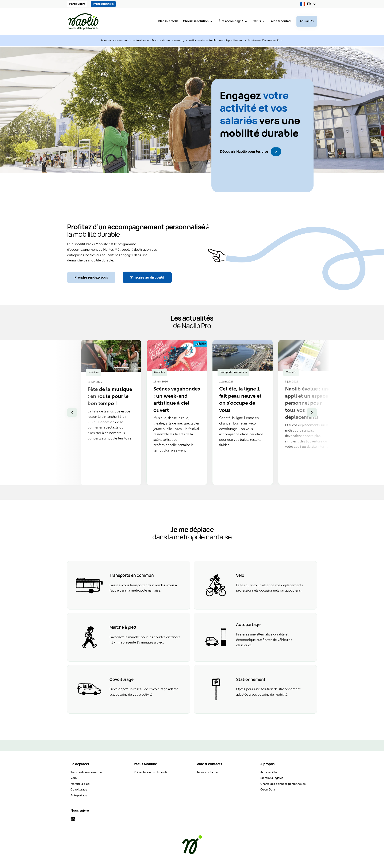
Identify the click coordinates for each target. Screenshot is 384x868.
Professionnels (103, 4)
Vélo (74, 778)
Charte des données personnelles (283, 784)
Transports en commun (86, 772)
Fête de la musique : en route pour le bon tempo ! (110, 396)
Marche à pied (80, 784)
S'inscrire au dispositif (147, 277)
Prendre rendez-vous (91, 277)
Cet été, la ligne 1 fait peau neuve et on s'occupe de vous (240, 399)
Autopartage (79, 795)
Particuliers (77, 4)
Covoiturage (79, 790)
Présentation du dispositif (151, 772)
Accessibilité (269, 772)
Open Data (268, 790)
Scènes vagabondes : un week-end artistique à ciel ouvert (177, 399)
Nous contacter (208, 772)
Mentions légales (272, 778)
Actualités (307, 21)
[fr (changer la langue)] (309, 4)
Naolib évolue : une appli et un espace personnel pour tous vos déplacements (308, 403)
